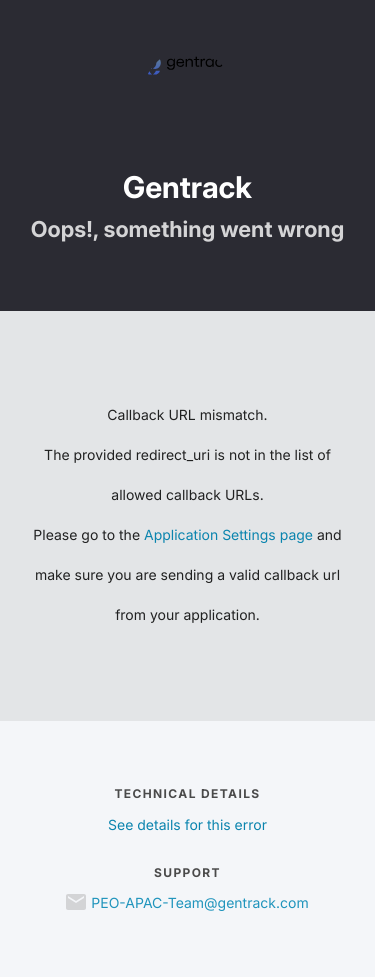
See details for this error (187, 825)
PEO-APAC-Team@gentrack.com (199, 903)
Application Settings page (228, 535)
